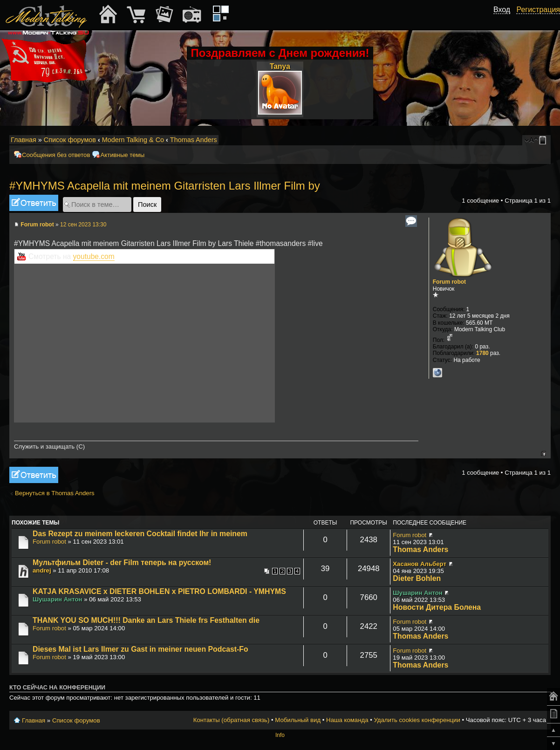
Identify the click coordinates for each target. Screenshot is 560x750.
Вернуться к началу (543, 453)
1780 (482, 353)
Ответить (34, 203)
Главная (24, 140)
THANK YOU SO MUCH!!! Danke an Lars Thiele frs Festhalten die (146, 620)
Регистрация (538, 10)
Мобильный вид (544, 140)
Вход (502, 10)
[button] (505, 20)
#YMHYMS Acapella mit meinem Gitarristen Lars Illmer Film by (165, 186)
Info (280, 735)
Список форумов (70, 140)
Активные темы (122, 155)
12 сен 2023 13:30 (83, 225)
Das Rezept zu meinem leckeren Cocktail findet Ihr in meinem (140, 534)
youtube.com (94, 256)
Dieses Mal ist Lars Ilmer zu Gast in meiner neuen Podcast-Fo (140, 649)
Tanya (280, 66)
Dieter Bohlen (417, 578)
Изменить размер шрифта (531, 140)
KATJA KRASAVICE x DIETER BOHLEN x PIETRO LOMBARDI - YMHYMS (159, 591)
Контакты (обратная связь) (232, 720)
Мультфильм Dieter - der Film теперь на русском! (122, 562)
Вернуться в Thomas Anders (55, 493)
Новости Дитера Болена (437, 607)
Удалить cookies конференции (417, 720)
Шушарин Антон (58, 599)
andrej (42, 570)
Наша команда (347, 720)
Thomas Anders (194, 140)
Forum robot (37, 225)
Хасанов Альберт (420, 564)
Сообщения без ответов (56, 155)
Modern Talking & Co (133, 140)
